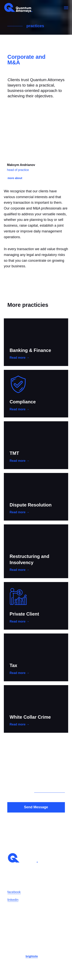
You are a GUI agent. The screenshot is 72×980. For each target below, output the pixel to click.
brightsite (32, 956)
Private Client (24, 614)
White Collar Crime (30, 717)
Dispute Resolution (31, 505)
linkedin (13, 900)
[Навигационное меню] (66, 8)
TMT (14, 453)
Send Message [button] (36, 807)
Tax (13, 665)
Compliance (23, 402)
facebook (14, 892)
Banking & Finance (30, 350)
